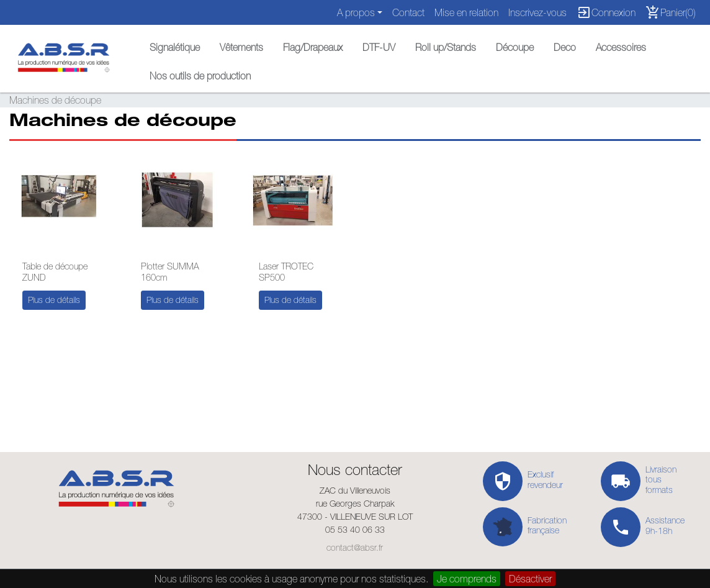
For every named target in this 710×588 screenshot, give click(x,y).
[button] (175, 44)
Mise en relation (466, 12)
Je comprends (467, 579)
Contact (408, 12)
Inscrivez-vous (537, 12)
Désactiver (530, 579)
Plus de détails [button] (54, 300)
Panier (671, 12)
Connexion (606, 12)
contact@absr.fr (355, 548)
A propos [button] (356, 12)
